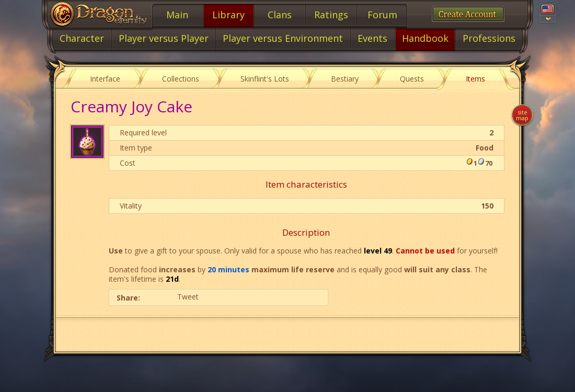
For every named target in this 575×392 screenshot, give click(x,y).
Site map (522, 115)
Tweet (188, 297)
